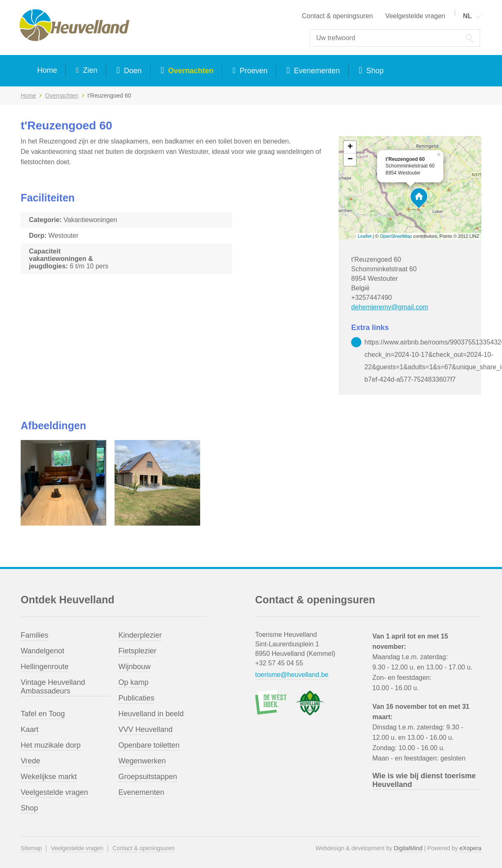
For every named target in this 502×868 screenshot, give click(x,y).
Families (35, 635)
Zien (89, 70)
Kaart (30, 729)
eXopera (470, 848)
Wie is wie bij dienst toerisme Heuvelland (424, 780)
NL (467, 16)
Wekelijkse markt (49, 777)
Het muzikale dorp (51, 745)
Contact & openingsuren (337, 16)
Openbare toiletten (149, 745)
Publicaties (136, 698)
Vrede (30, 761)
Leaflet (365, 236)
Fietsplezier (137, 651)
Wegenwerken (142, 761)
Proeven (253, 71)
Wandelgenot (42, 651)
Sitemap (31, 848)
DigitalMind (408, 848)
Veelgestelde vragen (415, 16)
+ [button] (350, 147)
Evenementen (316, 71)
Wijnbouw (134, 667)
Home (47, 70)
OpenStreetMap (396, 236)
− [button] (350, 160)
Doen (132, 71)
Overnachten (190, 71)
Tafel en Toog (43, 714)
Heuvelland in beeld (151, 714)
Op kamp (133, 682)
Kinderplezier (140, 635)
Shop (374, 71)
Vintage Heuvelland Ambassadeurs (53, 687)
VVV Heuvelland (145, 729)
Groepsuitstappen (148, 777)
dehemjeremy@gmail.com (390, 307)
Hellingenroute (45, 667)
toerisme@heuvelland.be (292, 675)
